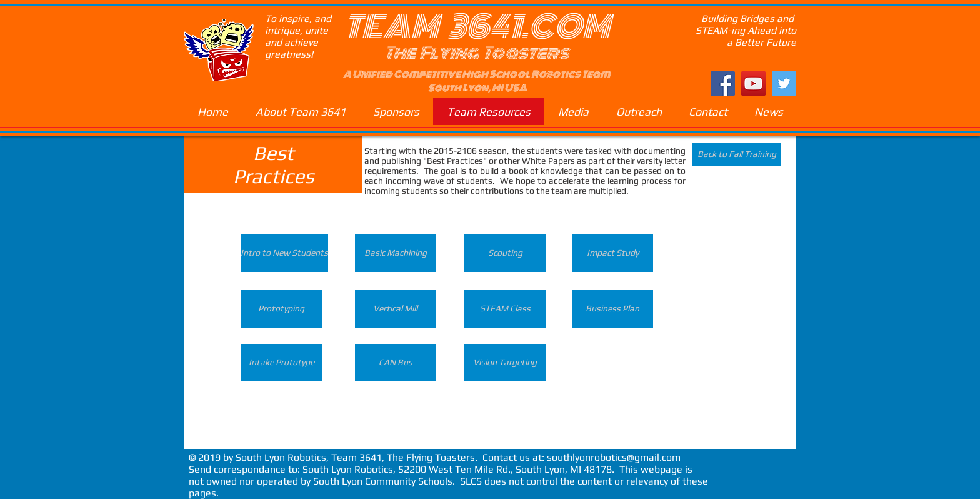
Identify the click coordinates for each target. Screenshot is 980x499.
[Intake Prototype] (281, 363)
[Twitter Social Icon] (784, 83)
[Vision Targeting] (505, 363)
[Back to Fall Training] (737, 154)
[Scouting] (505, 253)
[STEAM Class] (505, 309)
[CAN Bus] (395, 363)
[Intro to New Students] (284, 253)
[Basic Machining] (395, 253)
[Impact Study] (612, 253)
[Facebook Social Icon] (723, 83)
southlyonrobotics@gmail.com (614, 457)
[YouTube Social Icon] (753, 83)
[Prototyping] (281, 309)
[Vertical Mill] (395, 309)
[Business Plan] (612, 309)
